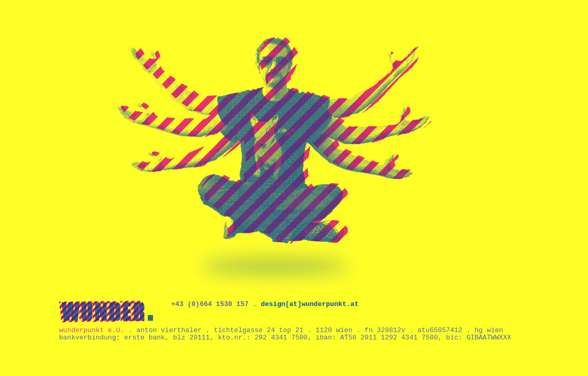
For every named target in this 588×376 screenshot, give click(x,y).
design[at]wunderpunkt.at (309, 304)
